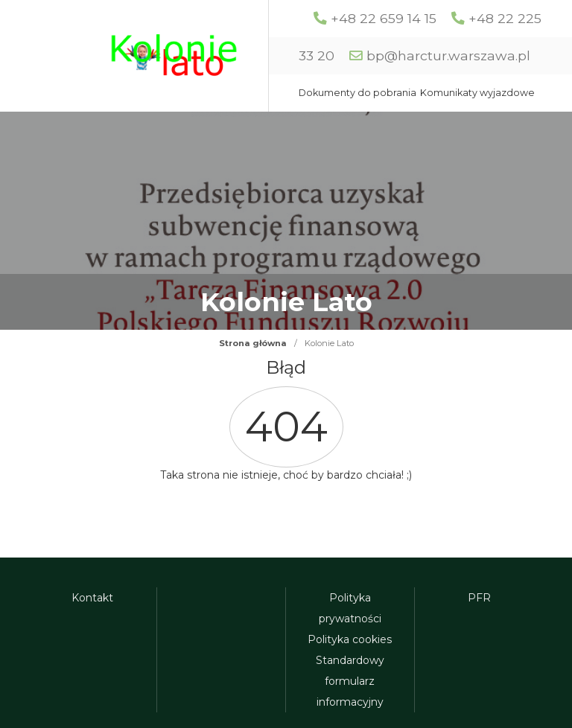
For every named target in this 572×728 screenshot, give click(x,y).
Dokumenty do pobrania (357, 93)
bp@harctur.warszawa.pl (448, 55)
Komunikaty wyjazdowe (477, 93)
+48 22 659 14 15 (384, 18)
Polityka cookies (350, 639)
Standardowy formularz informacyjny (350, 681)
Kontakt (92, 598)
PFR (479, 598)
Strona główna (253, 343)
